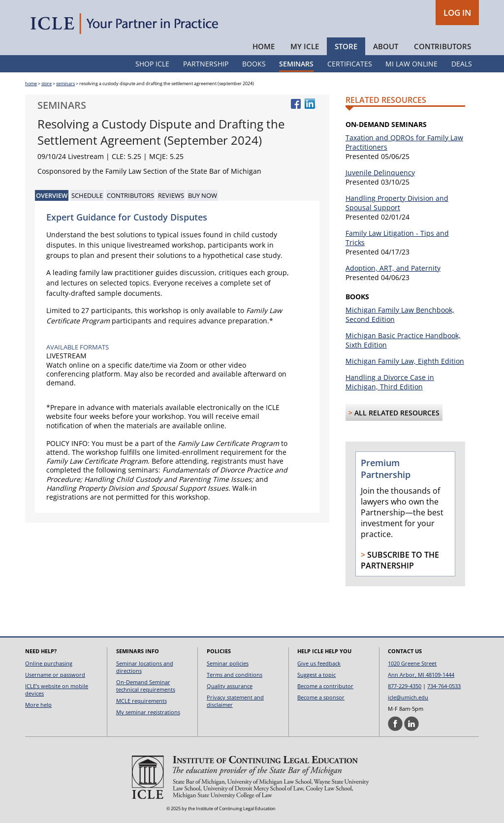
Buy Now (203, 195)
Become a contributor (325, 686)
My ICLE (305, 46)
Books (254, 64)
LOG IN (457, 13)
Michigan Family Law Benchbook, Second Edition (400, 315)
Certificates (350, 64)
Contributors (442, 46)
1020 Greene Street (412, 663)
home (31, 83)
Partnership (206, 64)
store (47, 83)
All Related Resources (397, 413)
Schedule (87, 195)
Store (346, 46)
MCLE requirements (142, 701)
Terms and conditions (235, 675)
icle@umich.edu (408, 697)
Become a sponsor (321, 697)
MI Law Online (411, 64)
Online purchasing (49, 663)
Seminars (296, 64)
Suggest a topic (316, 675)
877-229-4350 (405, 686)
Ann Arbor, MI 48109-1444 (421, 675)
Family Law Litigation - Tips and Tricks (397, 238)
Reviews (171, 195)
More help (38, 705)
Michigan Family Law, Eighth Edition (405, 361)
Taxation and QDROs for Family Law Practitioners (404, 142)
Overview (52, 195)
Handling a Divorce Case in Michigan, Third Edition (390, 382)
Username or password (55, 675)
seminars (65, 83)
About (386, 46)
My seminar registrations (148, 712)
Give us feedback (319, 663)
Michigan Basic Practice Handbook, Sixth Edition (403, 340)
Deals (462, 64)
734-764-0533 (444, 686)
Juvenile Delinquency (380, 173)
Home (264, 46)
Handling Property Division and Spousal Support (397, 203)
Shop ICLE (152, 64)
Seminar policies (228, 663)
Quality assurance (230, 686)
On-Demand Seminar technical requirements (146, 686)
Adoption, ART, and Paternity (393, 268)
